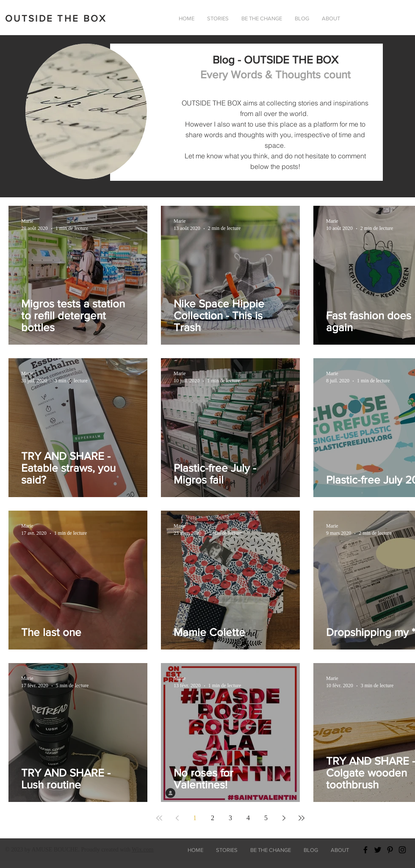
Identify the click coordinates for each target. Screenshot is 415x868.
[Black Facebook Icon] (365, 850)
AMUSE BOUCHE (55, 850)
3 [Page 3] (230, 818)
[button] (331, 19)
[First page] (159, 818)
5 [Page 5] (266, 818)
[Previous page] (177, 818)
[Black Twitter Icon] (378, 850)
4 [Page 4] (248, 818)
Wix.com (142, 850)
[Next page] (284, 818)
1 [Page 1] (195, 818)
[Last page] (302, 818)
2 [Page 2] (213, 818)
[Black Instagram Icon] (402, 850)
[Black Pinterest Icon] (390, 850)
